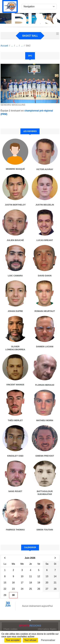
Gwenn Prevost (45, 456)
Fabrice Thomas (15, 530)
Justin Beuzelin (45, 205)
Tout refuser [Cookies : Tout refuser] (30, 640)
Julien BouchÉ (15, 240)
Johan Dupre (15, 311)
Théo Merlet (15, 420)
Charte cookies (10, 629)
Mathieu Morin (45, 420)
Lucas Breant (45, 240)
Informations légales (47, 629)
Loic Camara (15, 276)
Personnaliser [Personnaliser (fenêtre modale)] (48, 640)
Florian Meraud (45, 385)
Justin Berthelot (15, 205)
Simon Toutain (45, 530)
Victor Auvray (45, 169)
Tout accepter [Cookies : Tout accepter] (13, 640)
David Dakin (45, 276)
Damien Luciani (45, 347)
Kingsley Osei (15, 456)
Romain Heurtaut (45, 311)
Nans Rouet (15, 491)
